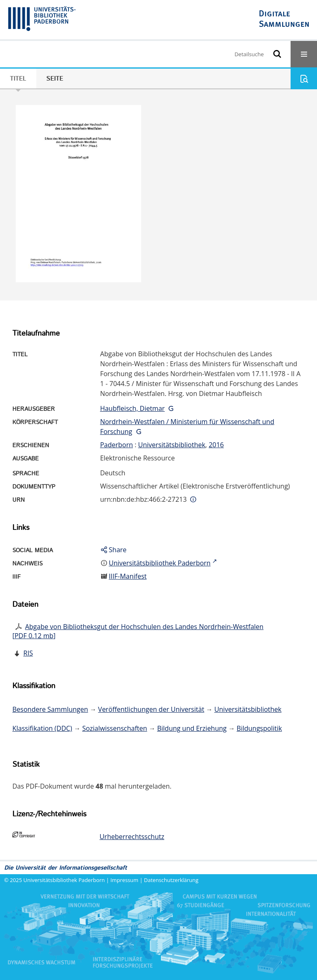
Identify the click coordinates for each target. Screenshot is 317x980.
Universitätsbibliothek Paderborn (64, 880)
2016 (216, 445)
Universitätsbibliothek (172, 445)
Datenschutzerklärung (171, 880)
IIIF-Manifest (128, 576)
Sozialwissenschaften (115, 728)
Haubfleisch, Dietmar (132, 408)
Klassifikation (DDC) (42, 728)
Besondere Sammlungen (50, 709)
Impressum (125, 880)
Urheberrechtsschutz (132, 837)
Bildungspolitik (259, 728)
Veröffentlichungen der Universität (151, 709)
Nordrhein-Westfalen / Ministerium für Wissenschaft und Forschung (187, 427)
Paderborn (116, 445)
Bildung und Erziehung (192, 728)
